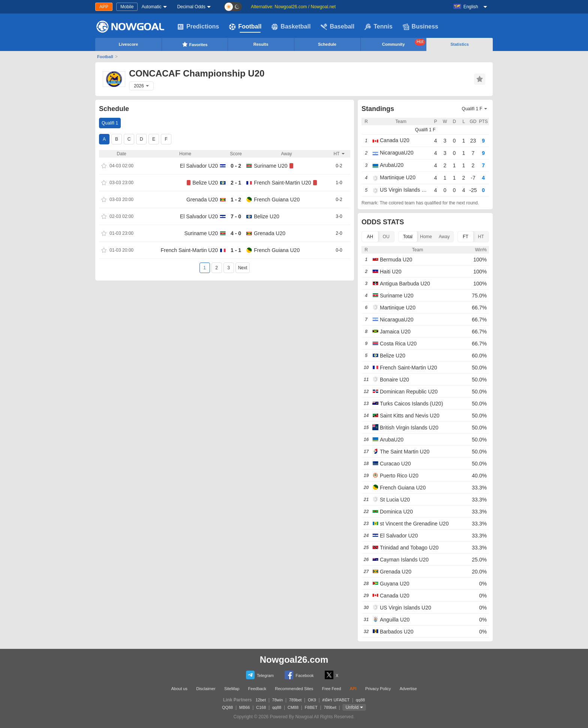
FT (466, 237)
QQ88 (227, 707)
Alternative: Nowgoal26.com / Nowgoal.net (293, 7)
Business (421, 27)
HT (481, 237)
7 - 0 (236, 216)
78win (278, 700)
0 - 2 (236, 166)
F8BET (311, 707)
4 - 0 (236, 233)
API (353, 689)
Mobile (127, 7)
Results (261, 44)
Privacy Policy (378, 689)
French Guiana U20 (277, 200)
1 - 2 (236, 200)
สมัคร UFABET (336, 700)
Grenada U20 (202, 200)
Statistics (460, 44)
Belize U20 (205, 183)
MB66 (245, 707)
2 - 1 (236, 183)
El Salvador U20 (199, 166)
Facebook (299, 675)
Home (426, 237)
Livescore (128, 44)
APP (104, 7)
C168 (261, 707)
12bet (261, 700)
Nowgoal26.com (294, 660)
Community (404, 43)
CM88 (293, 707)
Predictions (198, 27)
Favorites (195, 44)
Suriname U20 (271, 166)
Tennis (378, 27)
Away (444, 237)
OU (386, 237)
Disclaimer (206, 689)
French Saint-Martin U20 (283, 183)
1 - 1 (236, 250)
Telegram (260, 675)
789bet (295, 700)
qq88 (360, 700)
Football (245, 27)
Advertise (408, 689)
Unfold (352, 707)
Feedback (257, 689)
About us (179, 689)
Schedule (327, 44)
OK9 (312, 700)
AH (370, 237)
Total (408, 237)
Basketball (291, 27)
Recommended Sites (294, 689)
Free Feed (332, 689)
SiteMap (232, 689)
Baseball (337, 27)
